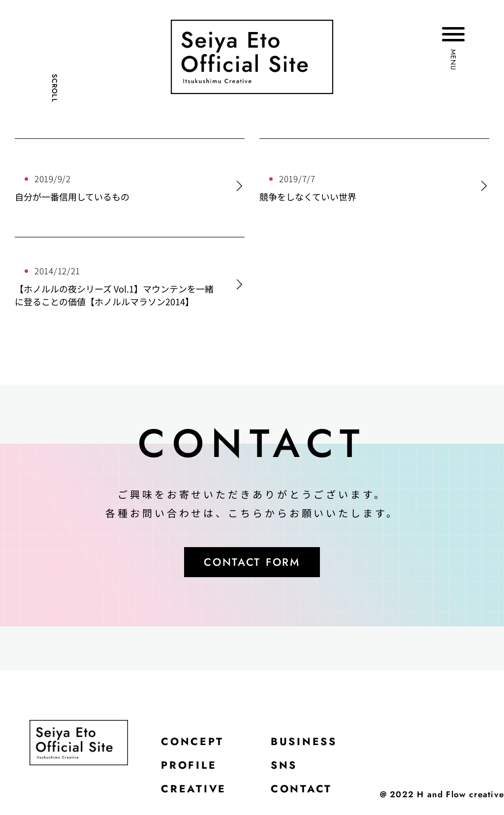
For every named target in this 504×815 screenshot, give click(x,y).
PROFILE (190, 768)
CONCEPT (193, 744)
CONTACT (304, 793)
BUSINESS (307, 744)
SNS (286, 768)
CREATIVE (194, 793)
